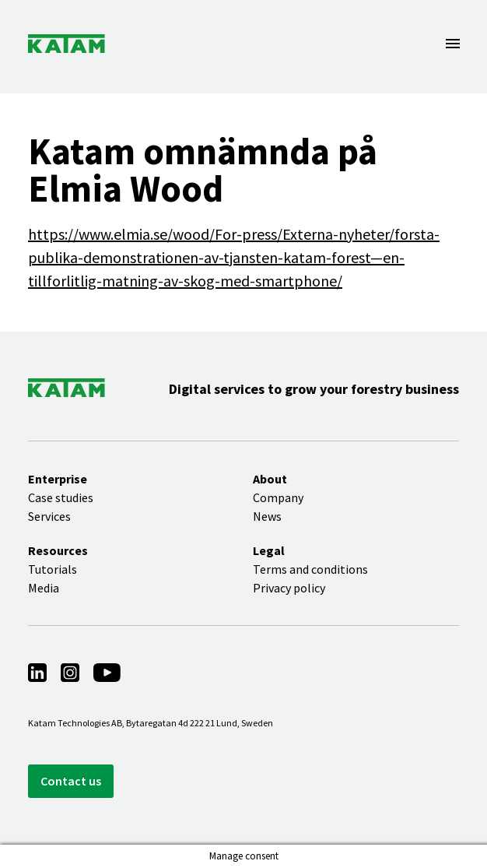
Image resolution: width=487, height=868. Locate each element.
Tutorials (53, 569)
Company (278, 497)
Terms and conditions (310, 569)
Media (44, 588)
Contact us (71, 781)
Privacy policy (289, 588)
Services (49, 516)
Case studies (61, 497)
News (267, 516)
